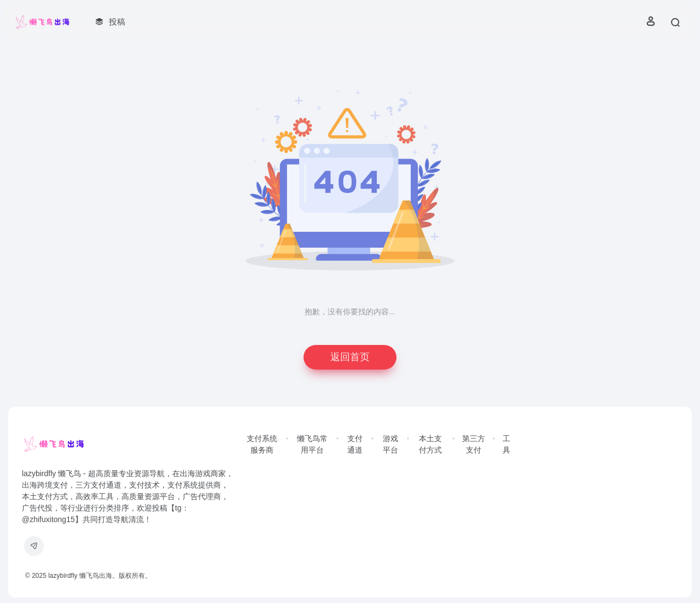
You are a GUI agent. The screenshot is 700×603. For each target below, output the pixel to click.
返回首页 (350, 357)
